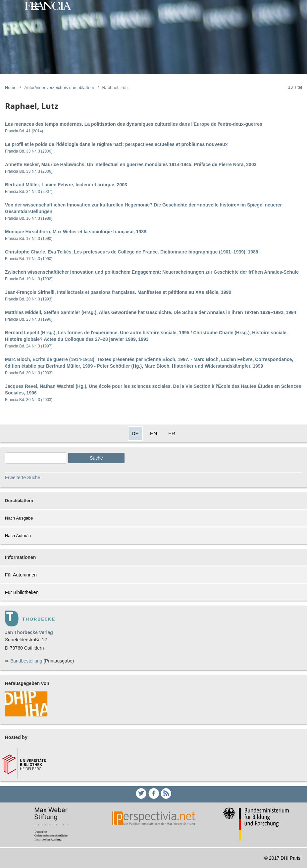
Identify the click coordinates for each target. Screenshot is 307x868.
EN (153, 433)
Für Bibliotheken (22, 592)
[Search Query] (36, 458)
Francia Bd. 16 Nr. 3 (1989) (29, 218)
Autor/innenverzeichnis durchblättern (59, 88)
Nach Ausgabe (19, 518)
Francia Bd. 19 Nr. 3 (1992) (29, 279)
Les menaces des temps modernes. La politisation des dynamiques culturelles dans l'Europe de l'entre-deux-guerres (134, 124)
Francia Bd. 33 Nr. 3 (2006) (29, 151)
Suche (96, 458)
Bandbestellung (26, 661)
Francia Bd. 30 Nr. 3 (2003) (29, 373)
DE (135, 433)
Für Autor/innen (21, 575)
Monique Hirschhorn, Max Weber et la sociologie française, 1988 (76, 232)
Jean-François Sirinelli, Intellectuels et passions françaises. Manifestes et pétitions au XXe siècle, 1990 (118, 292)
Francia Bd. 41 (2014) (24, 131)
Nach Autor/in (18, 536)
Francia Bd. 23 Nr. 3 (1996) (29, 319)
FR (172, 433)
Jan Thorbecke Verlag (29, 632)
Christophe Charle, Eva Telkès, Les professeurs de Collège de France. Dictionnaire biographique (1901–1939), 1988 (132, 252)
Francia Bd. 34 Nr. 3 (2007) (29, 192)
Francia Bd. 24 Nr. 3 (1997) (29, 346)
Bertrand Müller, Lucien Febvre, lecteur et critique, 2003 (66, 185)
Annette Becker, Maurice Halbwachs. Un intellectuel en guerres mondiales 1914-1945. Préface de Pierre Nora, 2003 (131, 164)
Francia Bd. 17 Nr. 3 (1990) (29, 239)
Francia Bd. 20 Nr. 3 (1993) (29, 299)
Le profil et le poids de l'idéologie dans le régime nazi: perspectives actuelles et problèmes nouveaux (116, 144)
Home (11, 88)
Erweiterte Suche (23, 478)
